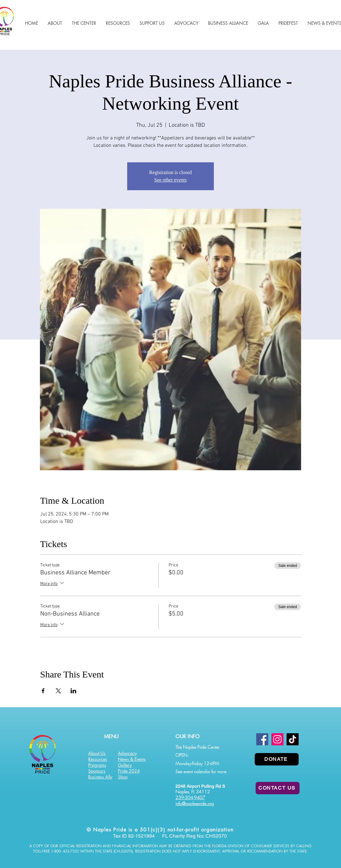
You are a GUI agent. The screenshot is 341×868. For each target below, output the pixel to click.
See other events (171, 180)
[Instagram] (277, 739)
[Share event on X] (58, 691)
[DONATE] (277, 759)
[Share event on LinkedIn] (73, 691)
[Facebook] (262, 739)
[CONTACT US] (278, 788)
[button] (118, 23)
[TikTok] (293, 739)
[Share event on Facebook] (43, 691)
